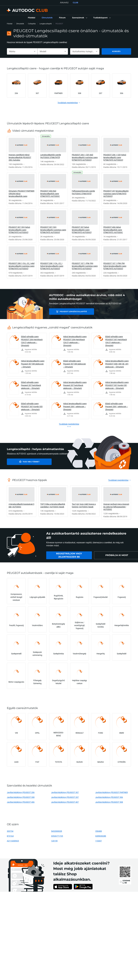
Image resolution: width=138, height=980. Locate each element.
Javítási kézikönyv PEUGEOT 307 (65, 792)
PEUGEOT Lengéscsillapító (68, 311)
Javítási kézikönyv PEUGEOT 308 (21, 797)
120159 (54, 841)
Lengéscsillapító (46, 24)
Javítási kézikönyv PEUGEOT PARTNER (112, 792)
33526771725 (57, 836)
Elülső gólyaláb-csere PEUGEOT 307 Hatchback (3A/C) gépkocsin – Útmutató (116, 341)
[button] (79, 18)
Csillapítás (32, 24)
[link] (32, 18)
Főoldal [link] (10, 24)
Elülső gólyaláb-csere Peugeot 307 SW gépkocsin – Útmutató (75, 364)
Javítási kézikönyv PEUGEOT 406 (21, 802)
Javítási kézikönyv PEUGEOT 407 (65, 802)
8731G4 (10, 836)
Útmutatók (20, 24)
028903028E (101, 836)
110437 (99, 841)
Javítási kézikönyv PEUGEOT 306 (109, 797)
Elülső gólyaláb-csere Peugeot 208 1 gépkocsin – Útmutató (117, 406)
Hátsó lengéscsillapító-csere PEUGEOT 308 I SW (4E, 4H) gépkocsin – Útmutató (117, 364)
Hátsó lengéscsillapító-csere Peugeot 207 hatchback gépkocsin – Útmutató (75, 385)
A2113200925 (13, 841)
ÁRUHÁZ (64, 3)
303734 (10, 831)
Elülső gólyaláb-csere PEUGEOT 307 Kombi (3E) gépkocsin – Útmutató (32, 406)
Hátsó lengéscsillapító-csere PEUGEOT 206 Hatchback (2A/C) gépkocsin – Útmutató (75, 341)
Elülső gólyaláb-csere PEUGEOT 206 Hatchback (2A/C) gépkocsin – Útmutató (32, 341)
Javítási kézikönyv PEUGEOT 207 (65, 797)
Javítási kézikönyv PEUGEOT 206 (21, 792)
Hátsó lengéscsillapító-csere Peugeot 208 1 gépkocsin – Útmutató (75, 406)
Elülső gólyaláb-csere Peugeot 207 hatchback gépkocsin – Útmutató (31, 385)
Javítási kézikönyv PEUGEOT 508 (109, 802)
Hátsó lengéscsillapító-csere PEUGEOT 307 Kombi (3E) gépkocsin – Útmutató (117, 385)
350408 (99, 831)
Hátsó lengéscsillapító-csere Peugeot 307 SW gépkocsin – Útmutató (33, 364)
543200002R (57, 831)
